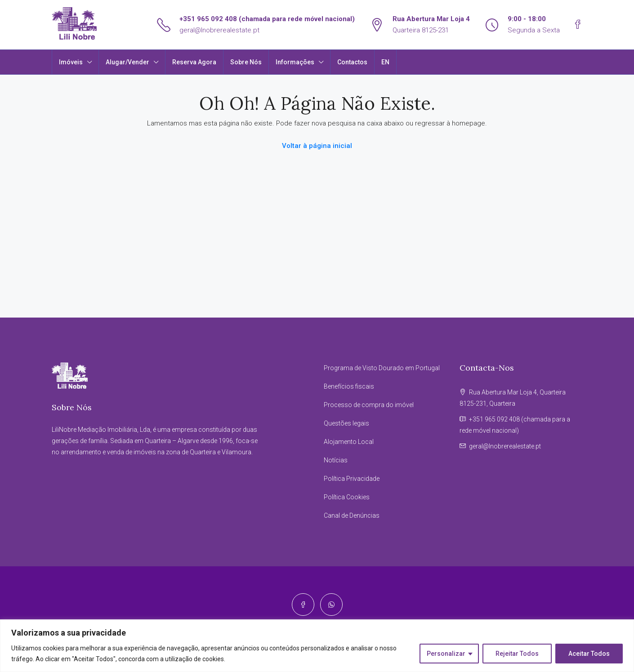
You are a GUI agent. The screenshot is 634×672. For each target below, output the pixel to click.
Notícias (336, 460)
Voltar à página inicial (317, 146)
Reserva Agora (194, 62)
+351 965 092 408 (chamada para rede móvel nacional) (267, 19)
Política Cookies (347, 497)
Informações (295, 62)
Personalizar (446, 654)
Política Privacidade (352, 479)
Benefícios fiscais (349, 386)
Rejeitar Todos (517, 654)
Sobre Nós (246, 62)
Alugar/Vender (127, 62)
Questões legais (346, 423)
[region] (317, 646)
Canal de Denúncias (352, 515)
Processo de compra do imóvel (369, 405)
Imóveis (71, 62)
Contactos (352, 62)
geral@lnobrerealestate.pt (219, 30)
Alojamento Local (349, 442)
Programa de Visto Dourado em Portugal (382, 368)
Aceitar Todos (589, 654)
